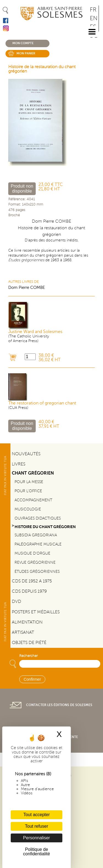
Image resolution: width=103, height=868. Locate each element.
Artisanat (23, 632)
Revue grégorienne (35, 562)
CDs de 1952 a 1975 (32, 581)
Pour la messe (29, 482)
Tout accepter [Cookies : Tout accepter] (37, 815)
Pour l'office (28, 491)
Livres (19, 464)
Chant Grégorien (33, 473)
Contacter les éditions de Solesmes (59, 705)
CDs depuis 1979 (29, 591)
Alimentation (27, 622)
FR (93, 10)
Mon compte (23, 43)
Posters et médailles (36, 612)
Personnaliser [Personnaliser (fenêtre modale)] (37, 838)
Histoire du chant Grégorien (45, 527)
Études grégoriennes (37, 571)
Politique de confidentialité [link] (37, 852)
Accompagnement (33, 500)
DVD (16, 601)
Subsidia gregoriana (36, 535)
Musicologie (28, 509)
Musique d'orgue (32, 553)
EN (94, 18)
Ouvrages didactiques (38, 518)
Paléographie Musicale (38, 544)
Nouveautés (26, 454)
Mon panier (26, 53)
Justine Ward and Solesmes (35, 332)
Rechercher (28, 656)
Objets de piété (29, 643)
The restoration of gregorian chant (42, 403)
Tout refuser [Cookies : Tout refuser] (37, 826)
